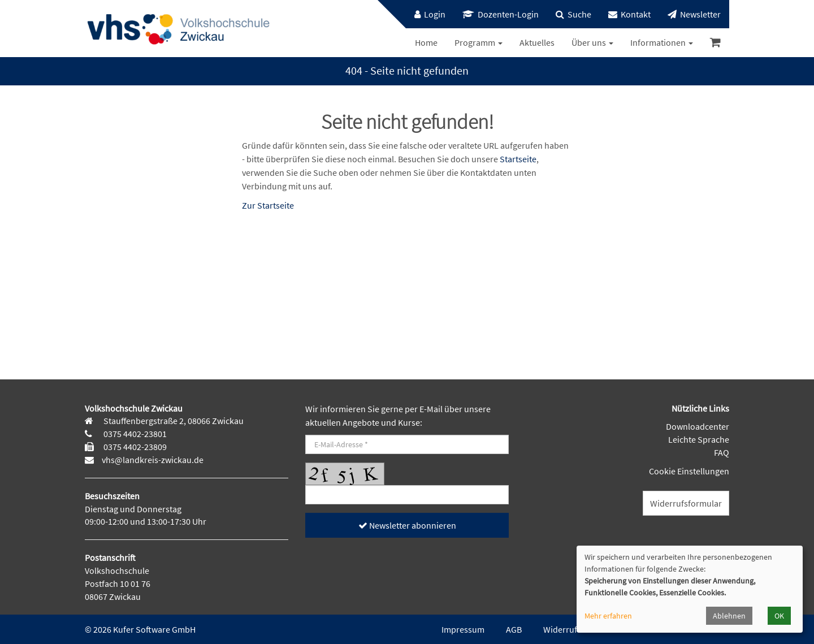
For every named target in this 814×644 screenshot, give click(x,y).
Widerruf (560, 629)
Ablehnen (729, 616)
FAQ (722, 452)
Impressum (463, 629)
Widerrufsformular (686, 503)
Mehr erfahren (608, 616)
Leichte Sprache (699, 439)
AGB (514, 629)
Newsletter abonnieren (407, 525)
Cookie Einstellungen (689, 471)
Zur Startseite (268, 205)
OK (779, 616)
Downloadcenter (698, 426)
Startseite (518, 159)
